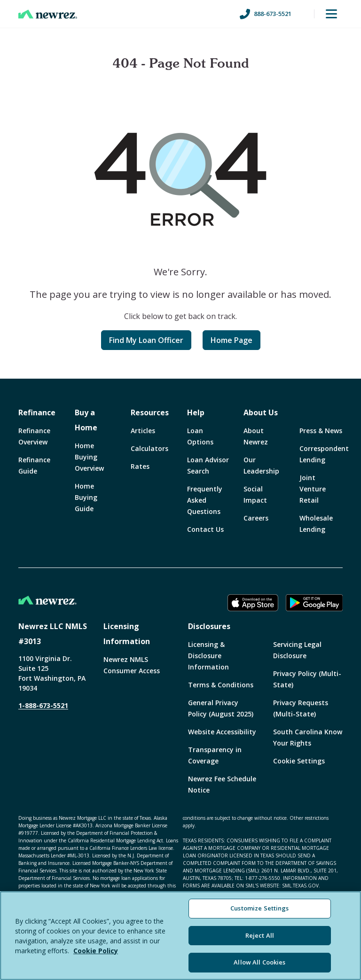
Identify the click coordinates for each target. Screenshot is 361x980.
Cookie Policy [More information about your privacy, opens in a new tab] (96, 951)
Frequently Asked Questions (205, 500)
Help (196, 412)
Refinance (37, 412)
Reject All (260, 935)
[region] (180, 936)
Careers (256, 518)
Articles (143, 431)
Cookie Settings (299, 761)
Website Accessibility (222, 732)
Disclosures (209, 626)
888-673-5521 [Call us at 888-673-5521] (266, 14)
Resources (150, 412)
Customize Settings (259, 908)
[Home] (48, 14)
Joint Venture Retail (313, 489)
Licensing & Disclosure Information (208, 656)
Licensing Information (127, 634)
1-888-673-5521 (43, 705)
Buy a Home (86, 420)
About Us (261, 412)
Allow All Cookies (259, 962)
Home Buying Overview (89, 457)
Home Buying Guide (86, 497)
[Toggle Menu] (331, 14)
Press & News (321, 431)
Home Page (232, 340)
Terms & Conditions (221, 685)
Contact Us (205, 529)
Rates (140, 466)
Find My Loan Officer (146, 340)
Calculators (149, 448)
